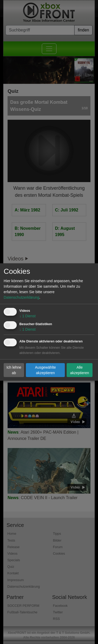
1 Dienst (27, 316)
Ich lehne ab (14, 370)
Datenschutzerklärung (21, 297)
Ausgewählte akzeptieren (45, 370)
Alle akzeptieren (79, 370)
